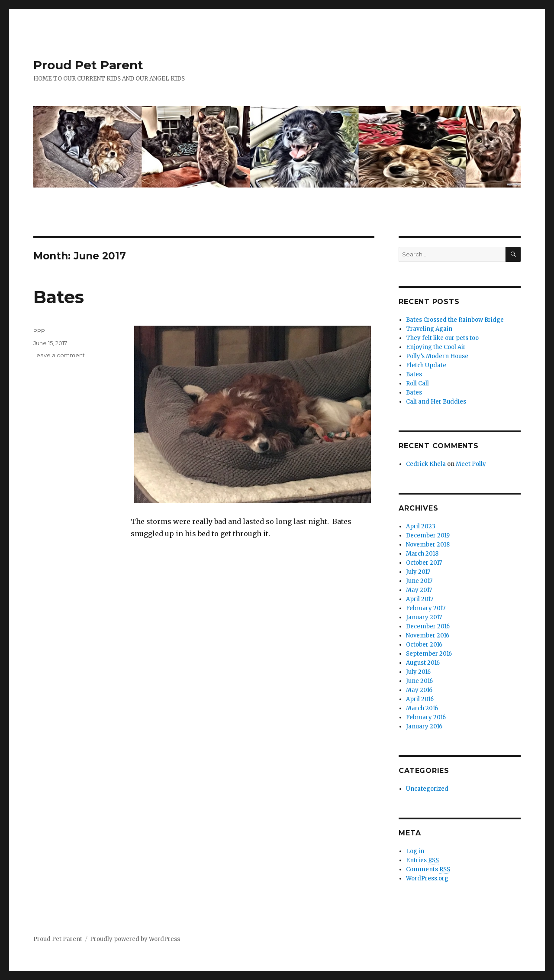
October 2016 (424, 645)
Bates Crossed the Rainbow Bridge (455, 320)
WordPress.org (427, 878)
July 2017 (418, 572)
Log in (415, 851)
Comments (428, 870)
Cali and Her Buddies (436, 402)
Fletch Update (426, 365)
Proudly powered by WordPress (135, 939)
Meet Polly (471, 464)
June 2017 (419, 581)
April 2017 (420, 599)
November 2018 (428, 545)
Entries (422, 860)
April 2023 (421, 526)
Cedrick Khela (426, 464)
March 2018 (422, 554)
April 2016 (420, 699)
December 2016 (428, 626)
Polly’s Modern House (437, 356)
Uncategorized (427, 789)
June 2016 (419, 681)
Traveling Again (429, 329)
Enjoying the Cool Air (436, 347)
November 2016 (428, 636)
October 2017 (424, 563)
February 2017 (426, 608)
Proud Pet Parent (88, 65)
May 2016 (419, 690)
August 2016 (423, 663)
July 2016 (418, 672)
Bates (59, 297)
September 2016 (429, 654)
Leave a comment (59, 355)
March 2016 (422, 708)
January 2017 (424, 617)
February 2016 (426, 717)
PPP (39, 331)
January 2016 (424, 726)
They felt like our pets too (442, 338)
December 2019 (428, 535)
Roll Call (417, 383)
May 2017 (419, 590)
